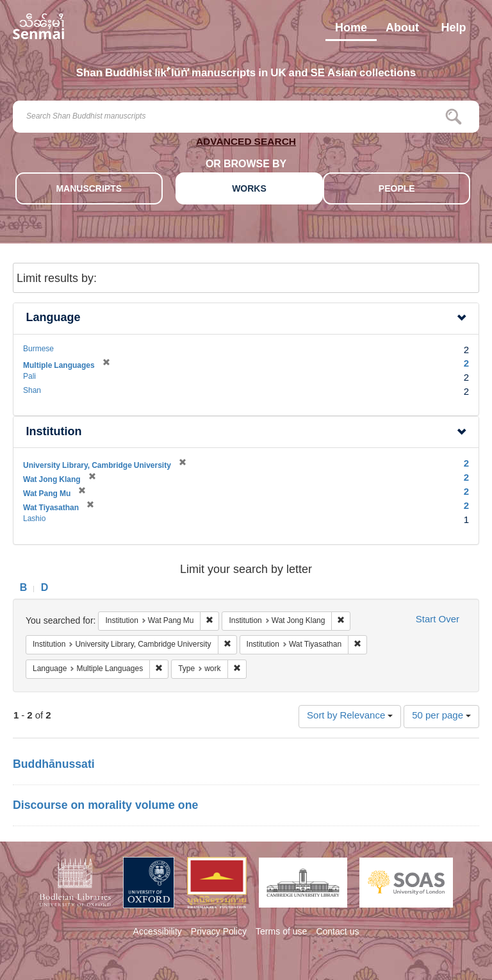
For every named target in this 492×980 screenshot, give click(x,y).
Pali (29, 377)
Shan (32, 391)
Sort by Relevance (350, 716)
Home (351, 31)
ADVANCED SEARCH (246, 144)
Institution (54, 432)
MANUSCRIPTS (89, 189)
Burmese (38, 349)
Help (453, 31)
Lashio (34, 519)
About (402, 31)
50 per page (441, 716)
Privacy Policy (219, 933)
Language (53, 318)
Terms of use (281, 933)
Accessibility (158, 933)
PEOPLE (397, 189)
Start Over (438, 620)
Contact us (337, 933)
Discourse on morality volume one (105, 806)
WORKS (249, 189)
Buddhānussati (54, 765)
